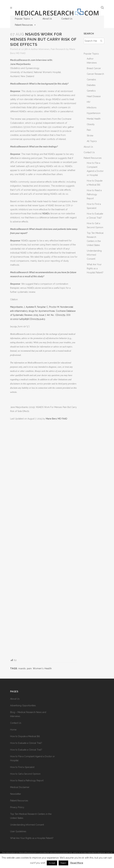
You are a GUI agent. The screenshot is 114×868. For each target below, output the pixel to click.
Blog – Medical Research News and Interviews (28, 714)
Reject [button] (63, 863)
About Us (47, 19)
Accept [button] (52, 863)
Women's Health (42, 668)
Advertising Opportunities (23, 706)
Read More (77, 863)
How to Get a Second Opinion (25, 774)
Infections (92, 108)
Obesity (91, 124)
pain (29, 668)
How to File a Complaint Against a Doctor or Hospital (32, 758)
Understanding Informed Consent (94, 255)
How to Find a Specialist (22, 767)
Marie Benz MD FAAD (57, 419)
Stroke (90, 136)
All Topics (92, 141)
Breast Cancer (94, 68)
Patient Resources (25, 25)
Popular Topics (24, 19)
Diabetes (91, 85)
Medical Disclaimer (20, 787)
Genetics (91, 91)
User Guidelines (18, 831)
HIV (89, 102)
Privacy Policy (17, 807)
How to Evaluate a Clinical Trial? (26, 743)
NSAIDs (46, 214)
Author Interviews (40, 49)
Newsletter (16, 794)
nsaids (22, 668)
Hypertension (94, 113)
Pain (89, 130)
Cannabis (91, 80)
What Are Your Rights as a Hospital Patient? (95, 268)
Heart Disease (94, 96)
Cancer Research (95, 74)
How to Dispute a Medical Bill (25, 736)
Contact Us (67, 19)
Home (13, 730)
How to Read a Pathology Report (94, 194)
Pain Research (58, 49)
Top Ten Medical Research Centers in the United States (31, 816)
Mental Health (94, 119)
